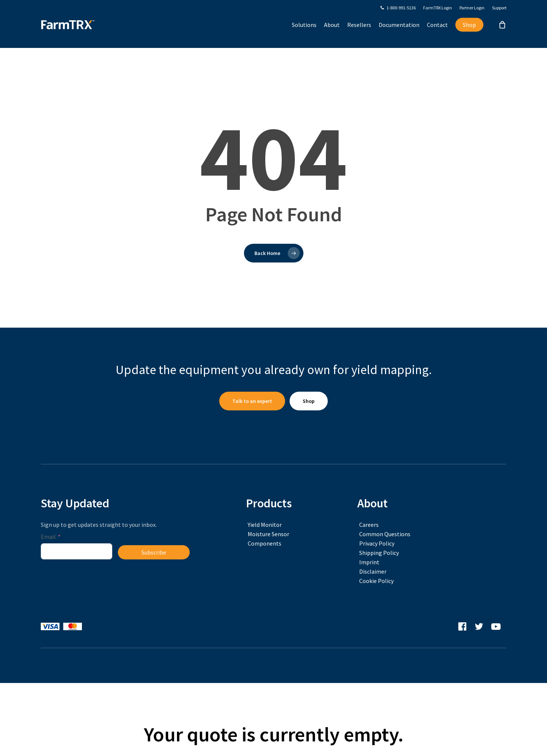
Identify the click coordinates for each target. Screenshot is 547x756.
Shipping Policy (379, 553)
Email (48, 537)
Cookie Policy (376, 581)
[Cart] (502, 32)
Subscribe (154, 552)
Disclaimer (373, 571)
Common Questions (385, 534)
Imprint (369, 562)
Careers (369, 525)
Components (265, 543)
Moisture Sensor (268, 534)
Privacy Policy (377, 543)
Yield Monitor (265, 525)
